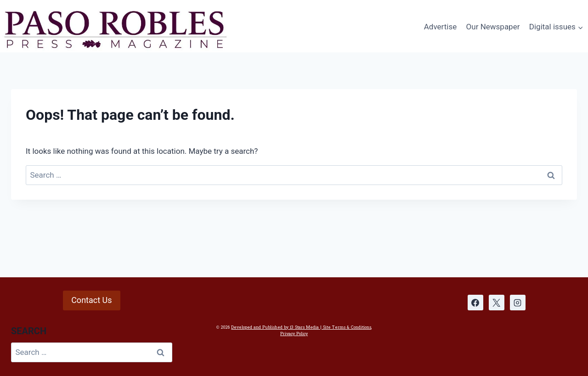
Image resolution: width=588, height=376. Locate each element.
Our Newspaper (493, 27)
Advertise (440, 27)
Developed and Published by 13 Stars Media (275, 327)
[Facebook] (475, 303)
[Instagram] (518, 303)
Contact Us (91, 300)
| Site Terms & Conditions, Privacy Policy (326, 331)
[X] (497, 303)
